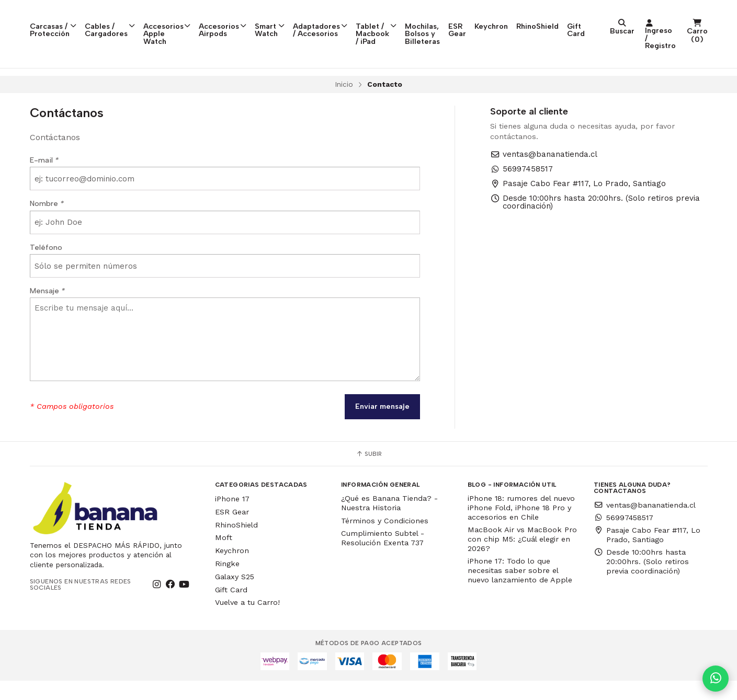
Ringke (227, 583)
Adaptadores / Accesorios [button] (370, 20)
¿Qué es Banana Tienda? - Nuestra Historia (389, 522)
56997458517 (521, 188)
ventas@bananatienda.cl (544, 174)
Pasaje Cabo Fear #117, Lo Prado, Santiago (578, 203)
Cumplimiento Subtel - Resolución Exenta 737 (383, 557)
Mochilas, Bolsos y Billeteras (517, 20)
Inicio (344, 104)
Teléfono (46, 267)
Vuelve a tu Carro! (247, 622)
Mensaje (47, 310)
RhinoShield (655, 16)
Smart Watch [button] (310, 20)
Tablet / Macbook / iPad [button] (444, 24)
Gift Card (694, 20)
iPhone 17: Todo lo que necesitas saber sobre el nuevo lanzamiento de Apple (520, 590)
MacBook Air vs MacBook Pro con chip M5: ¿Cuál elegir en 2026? (522, 558)
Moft (224, 557)
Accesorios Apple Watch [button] (191, 20)
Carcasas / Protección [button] (59, 20)
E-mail (44, 179)
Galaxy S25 (235, 596)
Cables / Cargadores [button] (123, 20)
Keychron (609, 16)
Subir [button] (369, 473)
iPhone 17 (232, 518)
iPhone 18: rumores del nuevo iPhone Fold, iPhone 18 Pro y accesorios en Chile (521, 527)
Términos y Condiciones (385, 540)
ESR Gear (570, 20)
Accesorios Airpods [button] (258, 20)
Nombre (47, 223)
